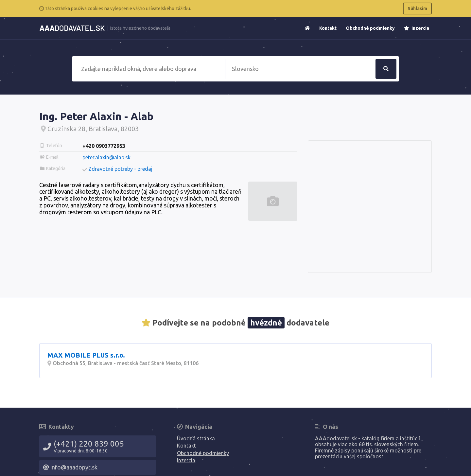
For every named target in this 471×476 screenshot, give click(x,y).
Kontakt (328, 28)
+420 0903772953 (104, 146)
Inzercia (417, 28)
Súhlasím (417, 9)
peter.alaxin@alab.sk (106, 157)
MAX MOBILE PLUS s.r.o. (86, 355)
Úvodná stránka (196, 438)
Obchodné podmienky (370, 28)
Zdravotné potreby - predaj (120, 169)
